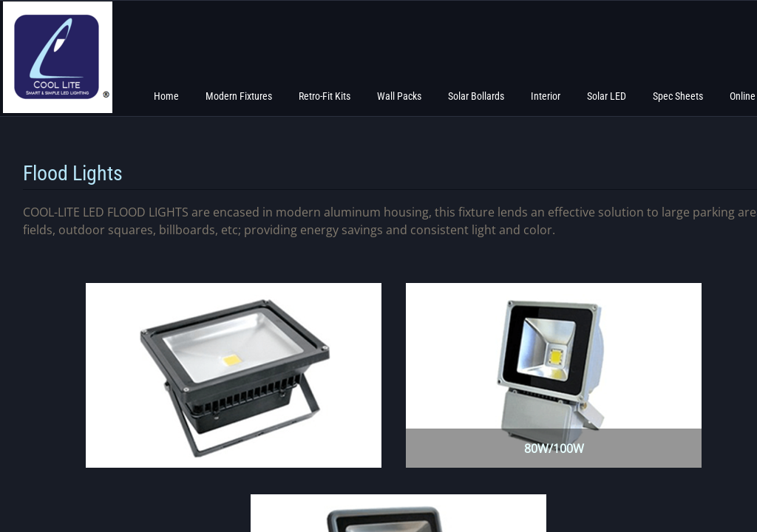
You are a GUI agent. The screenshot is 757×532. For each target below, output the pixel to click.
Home (166, 96)
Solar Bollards (476, 96)
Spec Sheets (678, 96)
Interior (546, 96)
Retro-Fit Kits (325, 96)
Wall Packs (399, 96)
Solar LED (607, 96)
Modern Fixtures (239, 96)
